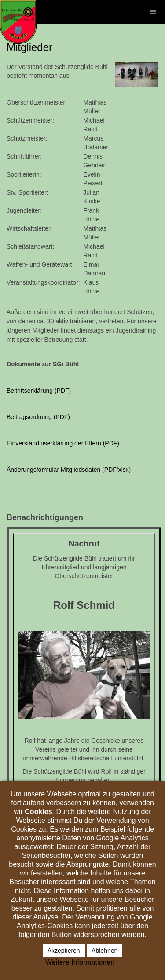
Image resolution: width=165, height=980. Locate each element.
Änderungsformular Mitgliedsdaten (53, 470)
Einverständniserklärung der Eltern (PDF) (63, 443)
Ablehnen (104, 951)
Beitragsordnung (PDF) (38, 417)
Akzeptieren (64, 951)
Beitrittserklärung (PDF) (39, 391)
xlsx (124, 470)
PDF (110, 470)
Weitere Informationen (80, 962)
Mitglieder (29, 47)
